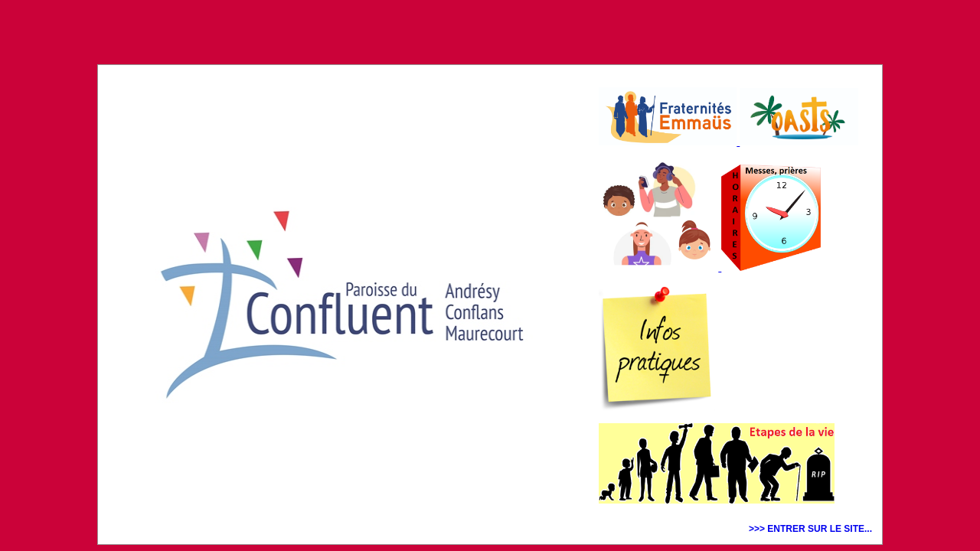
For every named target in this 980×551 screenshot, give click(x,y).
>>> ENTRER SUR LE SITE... (810, 529)
